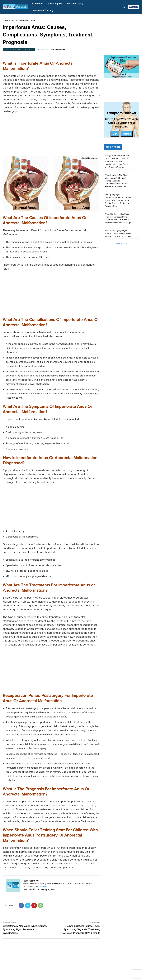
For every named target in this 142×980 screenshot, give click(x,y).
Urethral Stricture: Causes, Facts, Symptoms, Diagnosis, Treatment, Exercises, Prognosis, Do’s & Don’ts (81, 930)
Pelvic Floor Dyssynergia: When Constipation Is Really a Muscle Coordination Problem (118, 233)
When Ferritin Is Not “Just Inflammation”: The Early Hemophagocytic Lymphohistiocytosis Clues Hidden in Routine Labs (117, 181)
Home (5, 21)
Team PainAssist (58, 50)
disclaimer (43, 887)
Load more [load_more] (122, 243)
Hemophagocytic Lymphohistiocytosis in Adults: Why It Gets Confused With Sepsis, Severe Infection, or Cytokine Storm (118, 200)
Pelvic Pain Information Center (23, 21)
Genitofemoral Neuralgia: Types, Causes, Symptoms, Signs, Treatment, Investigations (25, 930)
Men (115, 134)
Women (127, 134)
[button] (124, 7)
